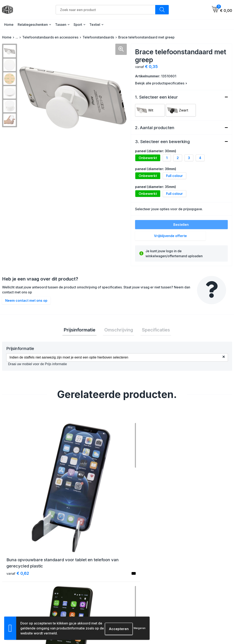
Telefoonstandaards (98, 37)
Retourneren (131, 588)
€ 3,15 (75, 513)
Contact (71, 580)
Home (9, 25)
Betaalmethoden (134, 580)
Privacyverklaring (192, 588)
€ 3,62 (133, 506)
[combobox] (106, 10)
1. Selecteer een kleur (156, 97)
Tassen (61, 25)
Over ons (72, 573)
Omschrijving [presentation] (119, 330)
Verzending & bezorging (140, 573)
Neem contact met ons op (26, 300)
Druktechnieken (134, 603)
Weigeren (139, 628)
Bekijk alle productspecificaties (161, 83)
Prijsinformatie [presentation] (82, 330)
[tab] (82, 331)
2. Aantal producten (155, 128)
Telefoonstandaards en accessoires (50, 37)
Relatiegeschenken (33, 25)
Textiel (95, 25)
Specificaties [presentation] (153, 330)
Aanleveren (131, 595)
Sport (78, 25)
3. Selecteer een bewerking (162, 142)
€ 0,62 (18, 506)
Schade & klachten (193, 595)
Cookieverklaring (192, 580)
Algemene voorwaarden (196, 573)
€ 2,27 (190, 506)
